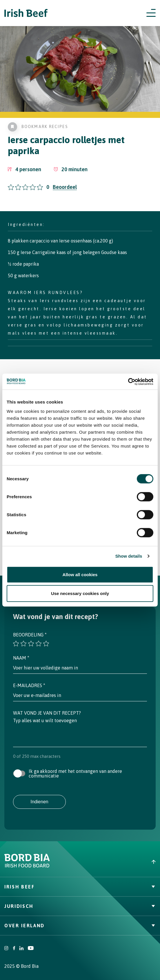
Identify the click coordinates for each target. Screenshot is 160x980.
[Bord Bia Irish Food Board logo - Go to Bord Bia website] (27, 866)
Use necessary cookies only (80, 593)
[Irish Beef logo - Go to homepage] (26, 13)
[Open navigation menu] (151, 13)
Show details (129, 556)
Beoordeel (65, 187)
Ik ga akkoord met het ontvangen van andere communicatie (75, 773)
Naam (21, 658)
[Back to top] (120, 862)
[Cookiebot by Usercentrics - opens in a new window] (128, 382)
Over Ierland (80, 926)
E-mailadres (29, 685)
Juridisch (80, 906)
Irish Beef (80, 887)
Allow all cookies (80, 574)
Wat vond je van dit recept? (47, 713)
